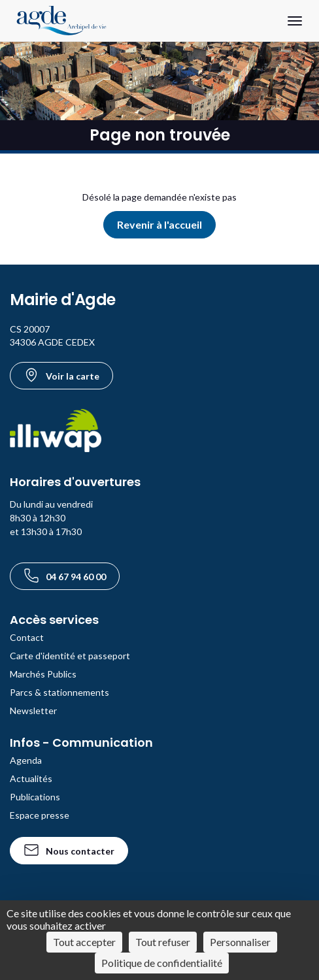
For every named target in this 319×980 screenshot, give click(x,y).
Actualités (31, 778)
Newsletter (33, 710)
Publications (35, 797)
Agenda (26, 760)
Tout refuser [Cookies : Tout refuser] (163, 942)
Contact (27, 637)
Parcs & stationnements (59, 692)
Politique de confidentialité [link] (162, 963)
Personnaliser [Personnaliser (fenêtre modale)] (240, 942)
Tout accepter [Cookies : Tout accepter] (84, 942)
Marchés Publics (43, 674)
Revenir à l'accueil (159, 224)
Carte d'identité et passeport (70, 656)
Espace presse (40, 815)
